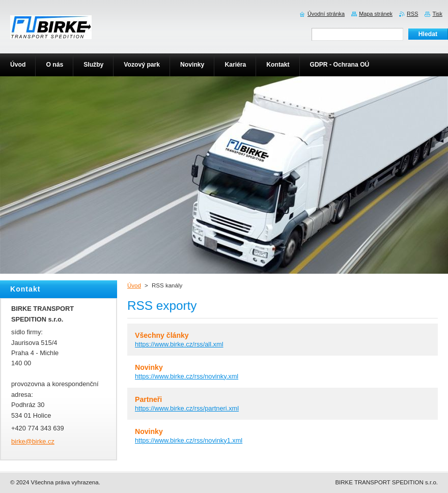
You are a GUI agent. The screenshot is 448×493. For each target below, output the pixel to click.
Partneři (148, 399)
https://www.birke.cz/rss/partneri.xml (187, 408)
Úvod (134, 285)
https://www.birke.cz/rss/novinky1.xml (189, 440)
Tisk (437, 14)
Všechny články (162, 335)
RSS (412, 14)
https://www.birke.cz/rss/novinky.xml (187, 376)
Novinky (149, 367)
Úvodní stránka (326, 14)
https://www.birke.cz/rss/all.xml (179, 344)
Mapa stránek (376, 14)
